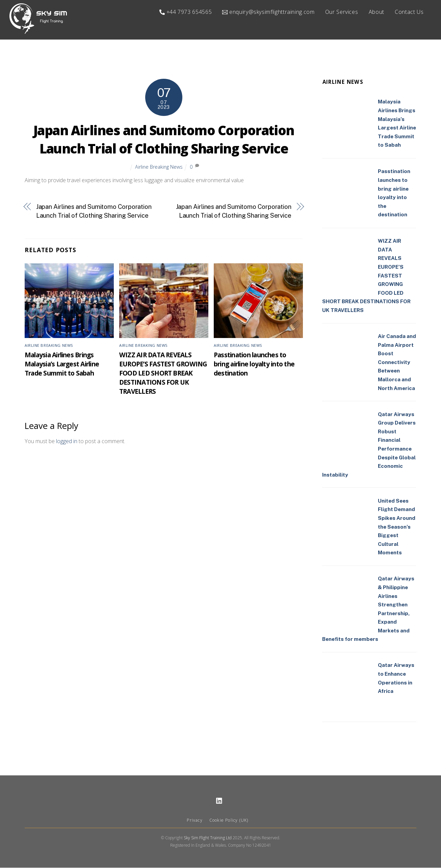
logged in (67, 441)
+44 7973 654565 (186, 12)
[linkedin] (219, 800)
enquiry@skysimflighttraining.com (268, 12)
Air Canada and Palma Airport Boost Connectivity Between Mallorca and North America (397, 362)
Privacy (194, 820)
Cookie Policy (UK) (229, 820)
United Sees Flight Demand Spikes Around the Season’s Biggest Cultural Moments (397, 527)
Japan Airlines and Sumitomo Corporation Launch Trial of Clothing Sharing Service (164, 140)
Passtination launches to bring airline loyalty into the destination (254, 364)
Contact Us (409, 12)
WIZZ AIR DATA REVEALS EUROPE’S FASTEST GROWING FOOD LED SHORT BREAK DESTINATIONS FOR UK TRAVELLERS (163, 373)
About (377, 12)
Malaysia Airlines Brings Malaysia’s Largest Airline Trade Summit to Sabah (62, 364)
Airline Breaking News (159, 167)
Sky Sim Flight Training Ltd (208, 838)
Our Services (342, 12)
